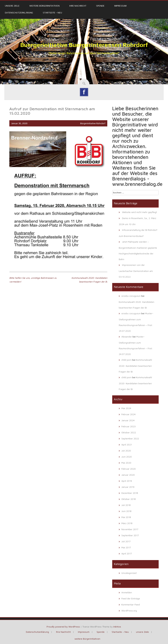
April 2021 (127, 445)
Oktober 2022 (129, 432)
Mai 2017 (126, 547)
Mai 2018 (126, 517)
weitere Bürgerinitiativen (44, 6)
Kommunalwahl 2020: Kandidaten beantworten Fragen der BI (135, 366)
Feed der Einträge (131, 598)
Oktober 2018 (129, 499)
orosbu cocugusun (131, 296)
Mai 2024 (126, 408)
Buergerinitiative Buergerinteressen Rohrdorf (84, 45)
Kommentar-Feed (131, 604)
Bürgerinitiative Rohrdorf (93, 123)
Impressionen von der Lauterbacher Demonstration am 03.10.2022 (136, 271)
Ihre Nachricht (78, 6)
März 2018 (127, 523)
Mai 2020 (126, 463)
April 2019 (127, 481)
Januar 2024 (128, 420)
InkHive (117, 627)
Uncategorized (129, 573)
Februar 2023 (128, 426)
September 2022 (130, 438)
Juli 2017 (126, 541)
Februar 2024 (128, 414)
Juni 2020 (127, 457)
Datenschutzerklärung (19, 13)
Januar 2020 (128, 475)
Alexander (127, 337)
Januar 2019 (128, 487)
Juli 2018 (126, 505)
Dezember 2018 (130, 493)
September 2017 (130, 535)
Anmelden (127, 592)
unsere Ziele (12, 6)
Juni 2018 (126, 511)
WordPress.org (129, 611)
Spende (100, 6)
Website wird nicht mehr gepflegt (139, 212)
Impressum (120, 6)
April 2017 (127, 553)
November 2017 (130, 529)
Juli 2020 (126, 451)
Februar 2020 (129, 469)
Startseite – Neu (52, 13)
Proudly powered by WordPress (63, 627)
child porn (126, 360)
